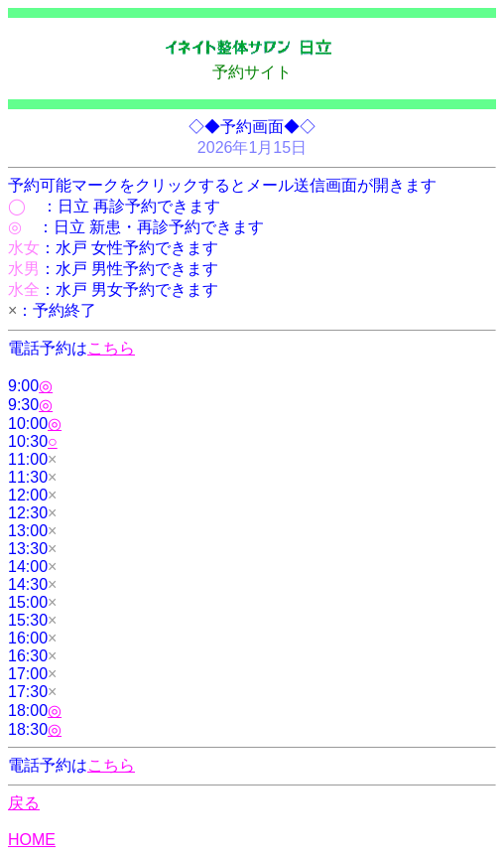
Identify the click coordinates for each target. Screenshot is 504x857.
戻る (24, 803)
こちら (111, 348)
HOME (32, 840)
